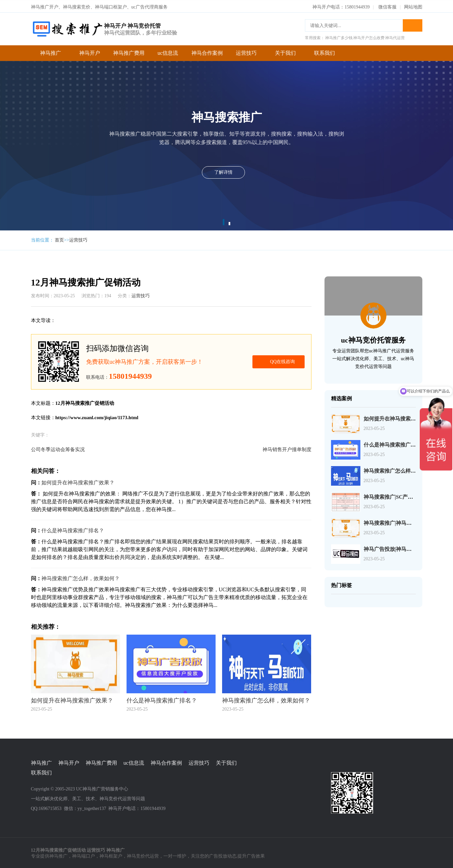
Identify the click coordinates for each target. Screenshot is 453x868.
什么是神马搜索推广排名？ (73, 529)
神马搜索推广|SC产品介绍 (394, 496)
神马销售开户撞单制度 (287, 448)
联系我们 (325, 52)
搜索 (413, 24)
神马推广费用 (129, 52)
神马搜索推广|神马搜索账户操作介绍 (406, 522)
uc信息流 (168, 52)
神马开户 (90, 52)
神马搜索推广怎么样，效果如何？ (81, 577)
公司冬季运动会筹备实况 (58, 448)
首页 (59, 239)
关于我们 (285, 52)
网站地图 (413, 6)
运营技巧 (246, 52)
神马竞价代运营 (143, 855)
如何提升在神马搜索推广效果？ (78, 481)
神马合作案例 (207, 52)
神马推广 (51, 52)
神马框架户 (111, 855)
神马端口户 (83, 855)
